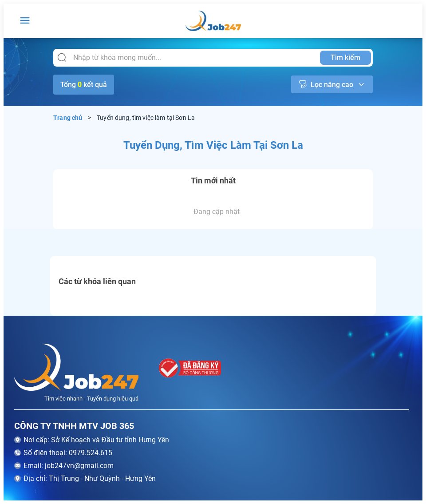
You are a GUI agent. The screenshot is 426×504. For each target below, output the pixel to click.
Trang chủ (68, 118)
